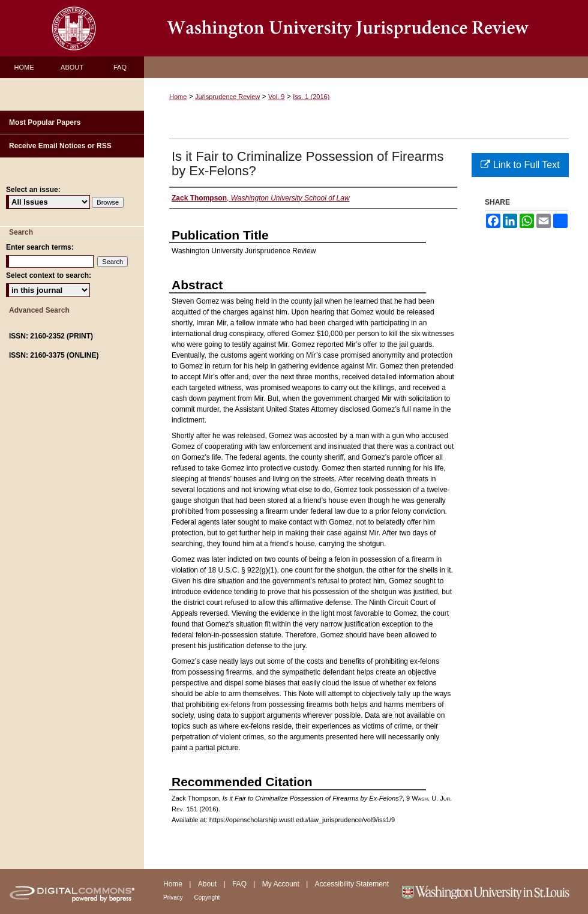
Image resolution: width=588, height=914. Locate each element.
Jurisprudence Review (227, 97)
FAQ (240, 884)
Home (178, 97)
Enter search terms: (40, 247)
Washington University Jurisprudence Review (366, 28)
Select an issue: (33, 190)
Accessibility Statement (352, 884)
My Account (282, 884)
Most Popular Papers (45, 122)
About (208, 884)
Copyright (207, 897)
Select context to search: (49, 275)
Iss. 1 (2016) (311, 97)
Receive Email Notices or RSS (60, 146)
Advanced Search (39, 310)
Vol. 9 (277, 97)
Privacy (174, 897)
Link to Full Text (520, 165)
